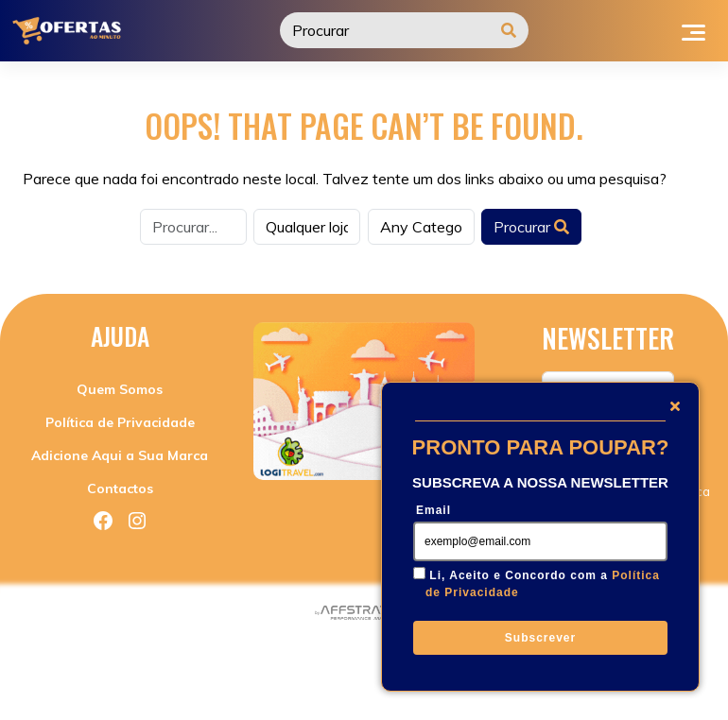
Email (433, 510)
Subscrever (540, 638)
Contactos (120, 489)
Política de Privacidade (120, 422)
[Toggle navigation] (693, 30)
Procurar (531, 227)
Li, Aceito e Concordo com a (543, 584)
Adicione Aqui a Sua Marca (120, 455)
